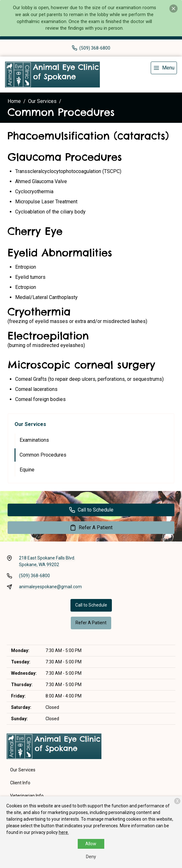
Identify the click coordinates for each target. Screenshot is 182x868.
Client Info (20, 783)
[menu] (164, 68)
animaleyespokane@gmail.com (50, 587)
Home (14, 101)
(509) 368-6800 (34, 576)
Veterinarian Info (27, 796)
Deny (91, 857)
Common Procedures (43, 455)
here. (64, 832)
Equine (27, 470)
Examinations (34, 440)
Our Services (42, 101)
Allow (91, 844)
